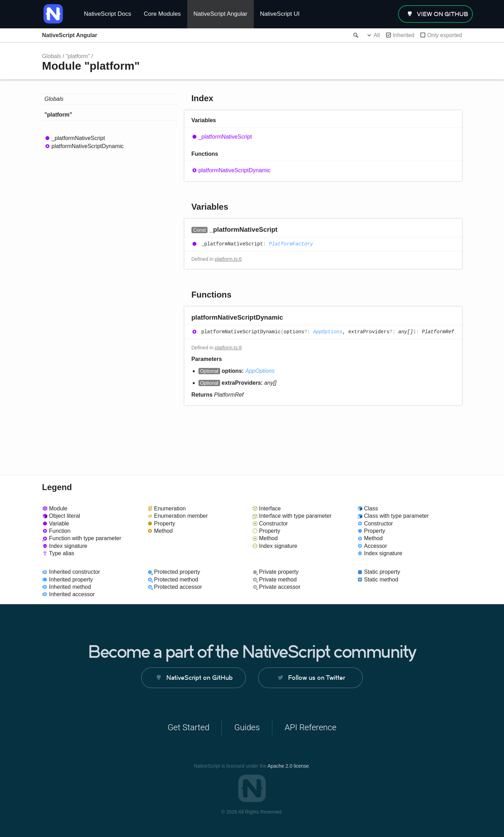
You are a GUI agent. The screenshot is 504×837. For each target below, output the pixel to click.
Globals (51, 56)
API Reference (310, 727)
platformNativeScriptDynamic (87, 146)
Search (355, 35)
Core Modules (162, 14)
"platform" (78, 56)
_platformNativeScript (78, 138)
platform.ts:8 (228, 348)
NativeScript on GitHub (199, 678)
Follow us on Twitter (317, 678)
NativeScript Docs (108, 14)
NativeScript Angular (220, 14)
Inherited (404, 35)
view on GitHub (443, 14)
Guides (247, 727)
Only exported (444, 35)
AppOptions (328, 332)
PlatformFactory (291, 244)
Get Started (188, 727)
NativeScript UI (280, 14)
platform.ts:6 (228, 259)
